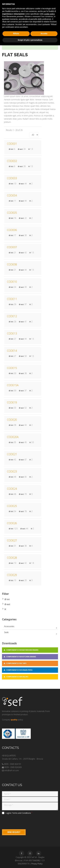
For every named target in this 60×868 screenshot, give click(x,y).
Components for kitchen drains (21, 657)
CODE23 (12, 471)
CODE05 (12, 213)
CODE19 (12, 402)
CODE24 (12, 489)
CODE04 (12, 195)
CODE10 (12, 282)
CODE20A (13, 437)
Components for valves (17, 677)
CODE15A (13, 385)
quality (14, 720)
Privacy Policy (37, 864)
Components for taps (16, 663)
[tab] (30, 600)
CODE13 (12, 333)
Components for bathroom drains (22, 650)
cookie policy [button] (49, 14)
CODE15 (12, 368)
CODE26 (12, 523)
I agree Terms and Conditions (18, 813)
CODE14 (12, 351)
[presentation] (22, 821)
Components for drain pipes (19, 670)
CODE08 (12, 264)
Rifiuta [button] (16, 34)
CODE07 (12, 247)
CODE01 (12, 144)
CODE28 (12, 558)
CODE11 (12, 299)
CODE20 (12, 420)
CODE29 (12, 575)
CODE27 (12, 540)
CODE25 (12, 506)
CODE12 (12, 316)
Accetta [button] (44, 34)
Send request (14, 832)
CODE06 (12, 230)
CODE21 (12, 454)
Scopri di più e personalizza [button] (30, 40)
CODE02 (12, 161)
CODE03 (12, 178)
